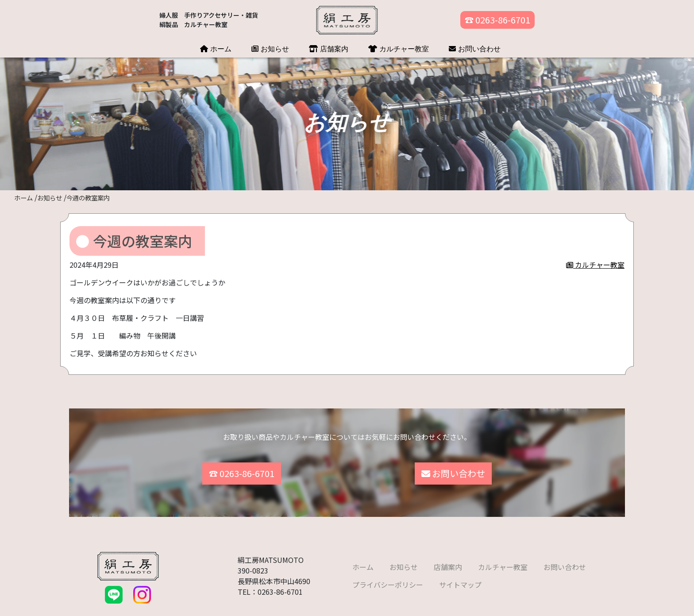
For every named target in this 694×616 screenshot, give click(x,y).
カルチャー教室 (399, 49)
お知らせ (270, 49)
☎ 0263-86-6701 (497, 20)
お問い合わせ (475, 49)
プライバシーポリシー (388, 576)
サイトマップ (460, 576)
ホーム (216, 49)
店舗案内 (329, 49)
